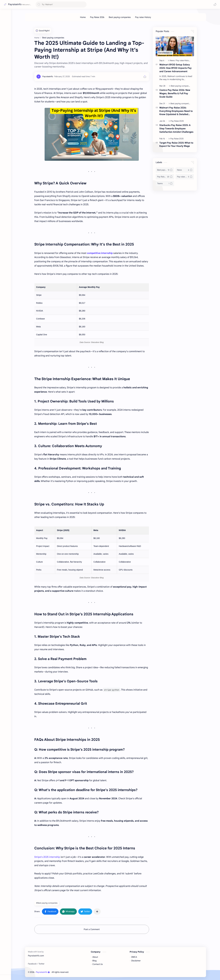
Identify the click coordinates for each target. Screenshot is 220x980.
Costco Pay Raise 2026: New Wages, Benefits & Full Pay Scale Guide (175, 93)
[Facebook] (32, 964)
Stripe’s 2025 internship (47, 857)
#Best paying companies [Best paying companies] (47, 903)
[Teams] (165, 184)
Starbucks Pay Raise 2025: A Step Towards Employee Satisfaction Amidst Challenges (176, 128)
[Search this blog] (61, 4)
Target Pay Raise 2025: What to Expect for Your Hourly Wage (176, 144)
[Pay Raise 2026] (97, 17)
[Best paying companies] (120, 17)
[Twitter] (41, 964)
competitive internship (100, 253)
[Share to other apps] (97, 912)
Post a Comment (92, 929)
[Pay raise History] (143, 17)
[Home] (83, 17)
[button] (215, 4)
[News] (173, 60)
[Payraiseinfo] (48, 76)
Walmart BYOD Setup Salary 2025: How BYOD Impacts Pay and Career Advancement (175, 68)
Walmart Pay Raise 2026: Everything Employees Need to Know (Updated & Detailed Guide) (176, 111)
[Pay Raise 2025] (177, 121)
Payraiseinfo (15, 4)
